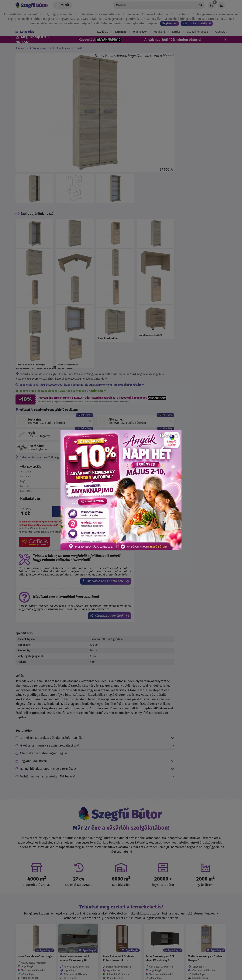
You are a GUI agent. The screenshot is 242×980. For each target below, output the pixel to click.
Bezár (169, 435)
